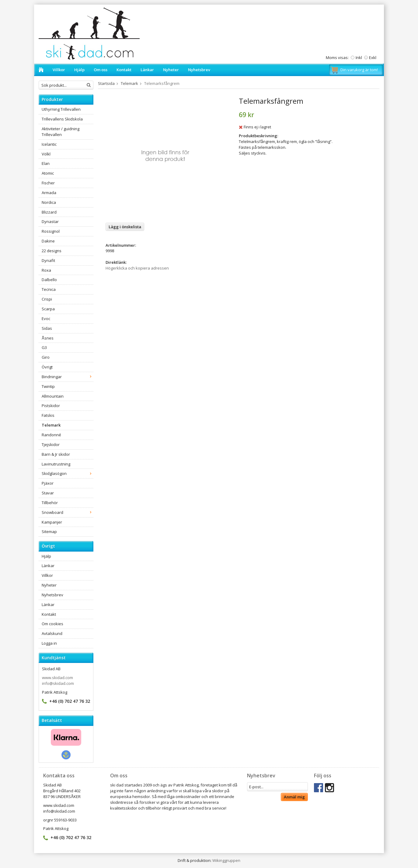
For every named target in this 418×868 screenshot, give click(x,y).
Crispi (47, 299)
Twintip (48, 386)
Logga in (49, 643)
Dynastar (50, 221)
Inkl (359, 58)
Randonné (51, 435)
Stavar (48, 493)
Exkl (373, 58)
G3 (44, 347)
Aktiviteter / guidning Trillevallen (61, 132)
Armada (49, 193)
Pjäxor (48, 483)
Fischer (48, 183)
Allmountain (53, 396)
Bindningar (68, 377)
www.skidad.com (57, 678)
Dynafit (48, 260)
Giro (46, 357)
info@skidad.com (58, 683)
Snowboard (68, 512)
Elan (46, 163)
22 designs (52, 251)
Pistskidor (51, 406)
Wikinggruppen (226, 860)
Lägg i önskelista (125, 227)
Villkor (59, 70)
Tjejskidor (51, 444)
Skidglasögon (68, 473)
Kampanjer (52, 522)
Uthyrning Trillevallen (61, 109)
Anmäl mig (294, 797)
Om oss (101, 70)
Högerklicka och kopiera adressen (137, 268)
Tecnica (49, 289)
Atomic (48, 173)
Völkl (46, 154)
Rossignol (51, 231)
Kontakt (124, 70)
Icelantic (49, 144)
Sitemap (49, 532)
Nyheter (171, 70)
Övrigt (47, 367)
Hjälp (79, 70)
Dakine (48, 241)
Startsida (106, 83)
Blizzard (49, 212)
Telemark (51, 425)
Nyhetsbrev (199, 70)
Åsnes (48, 338)
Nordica (49, 202)
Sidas (47, 328)
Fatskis (48, 415)
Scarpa (48, 309)
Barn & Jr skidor (56, 454)
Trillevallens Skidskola (62, 119)
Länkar (147, 70)
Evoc (46, 319)
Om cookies (52, 624)
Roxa (46, 270)
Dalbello (49, 280)
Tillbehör (50, 503)
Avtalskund (52, 633)
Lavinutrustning (56, 464)
